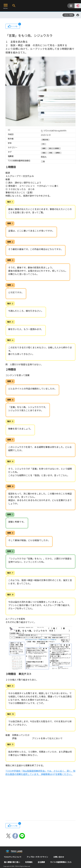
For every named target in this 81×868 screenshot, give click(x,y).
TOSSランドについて (13, 857)
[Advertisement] (40, 798)
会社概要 (41, 862)
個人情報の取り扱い (12, 862)
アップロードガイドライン (37, 857)
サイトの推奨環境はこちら (61, 862)
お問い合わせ (59, 857)
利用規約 (29, 862)
